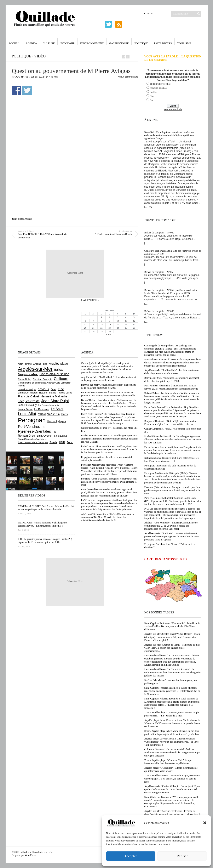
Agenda (31, 43)
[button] (205, 823)
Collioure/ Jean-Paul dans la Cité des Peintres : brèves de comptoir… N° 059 (173, 252)
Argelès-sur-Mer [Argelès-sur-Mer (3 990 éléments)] (35, 369)
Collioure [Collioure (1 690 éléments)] (61, 379)
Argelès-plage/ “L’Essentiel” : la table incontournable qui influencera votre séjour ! (171, 769)
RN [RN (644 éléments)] (54, 432)
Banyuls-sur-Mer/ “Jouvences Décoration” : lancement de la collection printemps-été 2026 (172, 379)
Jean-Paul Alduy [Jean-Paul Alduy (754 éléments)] (27, 405)
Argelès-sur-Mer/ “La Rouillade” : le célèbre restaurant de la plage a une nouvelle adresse (172, 372)
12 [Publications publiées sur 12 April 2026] (134, 321)
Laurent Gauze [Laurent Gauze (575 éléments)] (25, 409)
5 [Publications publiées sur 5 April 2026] (134, 317)
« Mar (109, 334)
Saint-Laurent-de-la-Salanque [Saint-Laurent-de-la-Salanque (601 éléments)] (33, 442)
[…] (146, 207)
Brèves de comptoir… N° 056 (159, 311)
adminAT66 (22, 77)
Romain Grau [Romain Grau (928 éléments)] (27, 436)
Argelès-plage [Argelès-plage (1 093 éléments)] (58, 364)
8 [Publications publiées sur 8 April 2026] (101, 321)
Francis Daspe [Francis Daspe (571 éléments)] (65, 393)
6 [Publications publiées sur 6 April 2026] (85, 321)
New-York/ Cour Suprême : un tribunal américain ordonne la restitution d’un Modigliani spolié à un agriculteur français (169, 135)
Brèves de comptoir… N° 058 (159, 272)
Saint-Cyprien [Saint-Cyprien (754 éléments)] (45, 436)
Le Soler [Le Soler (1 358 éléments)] (57, 409)
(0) (151, 207)
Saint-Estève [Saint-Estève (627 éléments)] (61, 436)
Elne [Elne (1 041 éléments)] (61, 389)
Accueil (14, 43)
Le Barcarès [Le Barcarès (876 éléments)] (42, 409)
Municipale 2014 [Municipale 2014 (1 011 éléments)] (49, 414)
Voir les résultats (173, 109)
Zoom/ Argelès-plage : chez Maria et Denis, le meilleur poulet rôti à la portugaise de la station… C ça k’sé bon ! (172, 733)
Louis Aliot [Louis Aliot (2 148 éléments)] (27, 414)
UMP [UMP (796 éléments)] (62, 442)
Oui (152, 100)
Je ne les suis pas (158, 88)
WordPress (30, 855)
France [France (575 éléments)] (53, 393)
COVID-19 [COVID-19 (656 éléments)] (43, 389)
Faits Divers (163, 43)
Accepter (131, 856)
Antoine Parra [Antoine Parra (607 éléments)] (40, 364)
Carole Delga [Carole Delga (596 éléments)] (25, 379)
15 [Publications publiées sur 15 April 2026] (102, 324)
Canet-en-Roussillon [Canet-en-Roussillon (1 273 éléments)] (54, 374)
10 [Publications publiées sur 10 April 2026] (118, 321)
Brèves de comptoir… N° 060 (159, 233)
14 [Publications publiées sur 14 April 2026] (93, 324)
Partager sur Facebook (16, 90)
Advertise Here (75, 273)
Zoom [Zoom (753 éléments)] (70, 442)
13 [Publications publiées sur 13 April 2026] (85, 324)
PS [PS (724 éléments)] (44, 427)
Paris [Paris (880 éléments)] (64, 414)
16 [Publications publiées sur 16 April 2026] (110, 324)
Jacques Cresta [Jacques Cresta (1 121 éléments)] (29, 401)
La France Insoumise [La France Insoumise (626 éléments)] (49, 405)
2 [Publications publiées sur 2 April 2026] (110, 317)
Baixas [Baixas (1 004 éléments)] (59, 370)
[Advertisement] (75, 176)
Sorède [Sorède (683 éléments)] (53, 442)
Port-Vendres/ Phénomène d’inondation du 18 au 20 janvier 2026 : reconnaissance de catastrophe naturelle (171, 387)
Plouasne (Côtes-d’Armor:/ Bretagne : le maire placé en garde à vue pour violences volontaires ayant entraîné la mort (172, 490)
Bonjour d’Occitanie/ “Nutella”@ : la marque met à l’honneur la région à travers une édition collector (170, 423)
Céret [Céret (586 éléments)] (53, 389)
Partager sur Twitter (27, 90)
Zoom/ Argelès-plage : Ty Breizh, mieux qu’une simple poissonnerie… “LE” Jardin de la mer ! (172, 714)
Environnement (92, 43)
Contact (150, 13)
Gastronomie (119, 43)
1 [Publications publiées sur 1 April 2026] (101, 317)
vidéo (40, 56)
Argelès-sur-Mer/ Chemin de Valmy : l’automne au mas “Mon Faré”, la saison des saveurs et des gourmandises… (172, 648)
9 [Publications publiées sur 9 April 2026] (110, 321)
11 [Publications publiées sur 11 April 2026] (126, 321)
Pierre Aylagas (25, 219)
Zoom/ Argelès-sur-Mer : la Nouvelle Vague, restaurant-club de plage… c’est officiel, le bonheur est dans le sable (172, 779)
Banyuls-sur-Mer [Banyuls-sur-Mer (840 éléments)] (28, 374)
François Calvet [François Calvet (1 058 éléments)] (28, 396)
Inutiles (154, 92)
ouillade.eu (25, 852)
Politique (141, 43)
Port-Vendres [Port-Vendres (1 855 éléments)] (29, 427)
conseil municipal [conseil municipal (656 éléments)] (27, 389)
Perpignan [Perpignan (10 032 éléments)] (32, 420)
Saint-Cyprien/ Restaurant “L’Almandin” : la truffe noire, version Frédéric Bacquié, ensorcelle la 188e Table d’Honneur (173, 626)
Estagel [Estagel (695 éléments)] (43, 393)
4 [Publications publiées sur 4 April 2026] (126, 317)
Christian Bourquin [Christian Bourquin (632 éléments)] (43, 379)
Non (152, 96)
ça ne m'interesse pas (160, 84)
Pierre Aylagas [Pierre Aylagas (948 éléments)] (57, 421)
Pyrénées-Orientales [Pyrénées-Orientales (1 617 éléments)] (34, 431)
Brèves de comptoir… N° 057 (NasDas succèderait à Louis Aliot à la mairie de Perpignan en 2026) (171, 292)
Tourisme (184, 43)
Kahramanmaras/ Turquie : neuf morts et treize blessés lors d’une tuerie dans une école (172, 459)
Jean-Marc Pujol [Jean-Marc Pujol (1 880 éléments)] (55, 401)
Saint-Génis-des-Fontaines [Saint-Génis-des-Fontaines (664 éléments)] (32, 439)
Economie (67, 43)
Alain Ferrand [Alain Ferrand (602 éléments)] (25, 364)
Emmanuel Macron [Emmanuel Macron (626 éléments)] (28, 393)
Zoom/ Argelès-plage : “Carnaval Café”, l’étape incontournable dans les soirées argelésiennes (168, 762)
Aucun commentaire (128, 77)
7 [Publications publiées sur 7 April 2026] (93, 321)
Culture (49, 43)
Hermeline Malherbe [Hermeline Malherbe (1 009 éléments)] (54, 396)
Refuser (182, 856)
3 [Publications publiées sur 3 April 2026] (118, 317)
